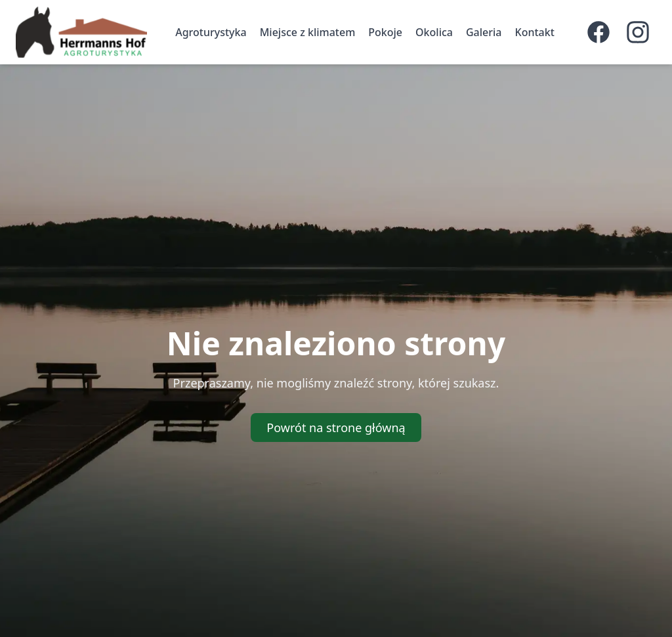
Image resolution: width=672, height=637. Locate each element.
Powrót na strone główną (336, 428)
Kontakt (535, 32)
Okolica (434, 32)
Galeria (484, 32)
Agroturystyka (211, 32)
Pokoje (385, 32)
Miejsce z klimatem (308, 32)
